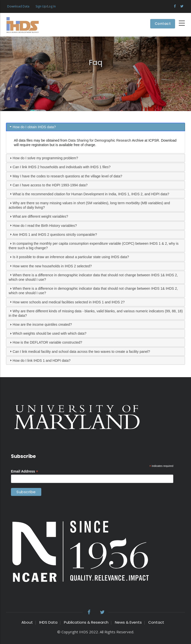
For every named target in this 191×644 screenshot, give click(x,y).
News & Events (128, 622)
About (27, 622)
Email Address (24, 471)
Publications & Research (86, 622)
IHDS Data (48, 622)
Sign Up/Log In (46, 6)
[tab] (95, 127)
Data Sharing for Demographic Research (100, 140)
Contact (163, 24)
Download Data (18, 6)
